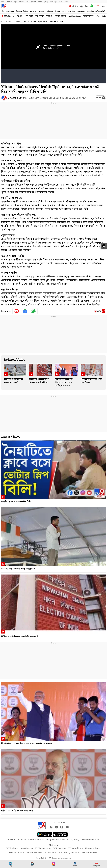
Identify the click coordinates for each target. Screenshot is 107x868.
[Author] (4, 98)
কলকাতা (42, 12)
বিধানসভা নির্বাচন (22, 12)
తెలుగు (21, 2)
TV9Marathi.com (76, 848)
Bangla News (7, 22)
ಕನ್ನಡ (15, 2)
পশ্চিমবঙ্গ (50, 12)
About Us (22, 840)
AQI (86, 6)
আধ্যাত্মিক (90, 12)
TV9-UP (67, 2)
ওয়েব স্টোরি (28, 16)
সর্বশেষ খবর (10, 12)
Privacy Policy (73, 840)
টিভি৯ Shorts (9, 16)
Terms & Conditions (90, 840)
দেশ (69, 12)
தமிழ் (46, 2)
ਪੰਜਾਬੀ (40, 2)
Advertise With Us (36, 840)
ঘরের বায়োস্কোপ (89, 16)
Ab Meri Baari (75, 16)
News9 (9, 2)
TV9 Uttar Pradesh (89, 853)
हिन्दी (3, 2)
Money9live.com (71, 853)
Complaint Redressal (56, 840)
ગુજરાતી (34, 2)
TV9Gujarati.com (93, 848)
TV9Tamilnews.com (34, 853)
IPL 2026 (33, 12)
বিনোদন (57, 12)
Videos (17, 22)
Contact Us (11, 840)
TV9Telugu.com (60, 848)
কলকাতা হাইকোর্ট (61, 16)
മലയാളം (53, 2)
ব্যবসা (64, 12)
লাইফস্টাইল (81, 12)
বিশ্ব (74, 12)
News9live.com (27, 848)
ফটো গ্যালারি (39, 16)
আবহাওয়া (49, 16)
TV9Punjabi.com (16, 853)
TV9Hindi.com (12, 848)
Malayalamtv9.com (54, 853)
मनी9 (60, 2)
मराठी (27, 2)
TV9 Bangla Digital (18, 98)
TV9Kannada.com (43, 848)
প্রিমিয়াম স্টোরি (100, 12)
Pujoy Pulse (102, 16)
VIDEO (19, 16)
